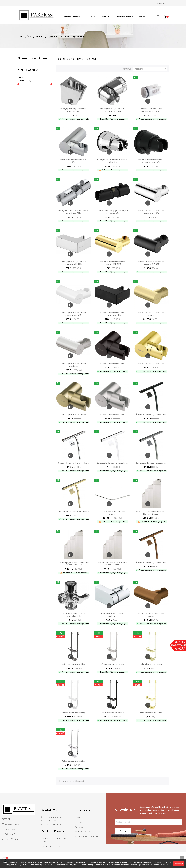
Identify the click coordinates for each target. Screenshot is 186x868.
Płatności (79, 827)
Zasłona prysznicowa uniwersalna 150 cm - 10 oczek (74, 564)
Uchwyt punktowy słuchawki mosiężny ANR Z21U (112, 263)
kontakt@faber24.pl (55, 824)
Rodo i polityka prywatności (87, 836)
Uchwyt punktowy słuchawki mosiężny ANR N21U (151, 263)
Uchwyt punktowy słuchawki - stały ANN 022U (74, 110)
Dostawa (79, 822)
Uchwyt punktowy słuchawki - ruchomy (112, 615)
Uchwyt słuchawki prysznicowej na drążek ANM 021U (74, 212)
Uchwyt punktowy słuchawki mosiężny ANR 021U (151, 212)
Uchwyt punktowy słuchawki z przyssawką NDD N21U (151, 161)
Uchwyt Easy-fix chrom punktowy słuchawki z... (112, 161)
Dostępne (151, 69)
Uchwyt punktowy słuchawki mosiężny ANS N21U (112, 314)
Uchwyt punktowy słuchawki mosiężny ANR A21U (74, 314)
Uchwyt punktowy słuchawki (112, 364)
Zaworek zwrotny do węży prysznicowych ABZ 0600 (151, 110)
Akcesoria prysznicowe (32, 58)
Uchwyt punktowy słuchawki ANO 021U (74, 161)
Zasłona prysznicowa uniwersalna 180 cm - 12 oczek (151, 513)
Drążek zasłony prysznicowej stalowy (112, 513)
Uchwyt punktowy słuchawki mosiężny (151, 314)
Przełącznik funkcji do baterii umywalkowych (74, 615)
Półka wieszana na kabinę (74, 664)
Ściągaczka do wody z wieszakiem (151, 414)
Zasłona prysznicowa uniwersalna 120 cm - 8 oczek (112, 564)
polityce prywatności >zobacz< (155, 865)
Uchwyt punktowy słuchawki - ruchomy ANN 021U (112, 110)
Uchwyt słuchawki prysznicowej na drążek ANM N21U (112, 212)
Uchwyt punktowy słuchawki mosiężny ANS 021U (74, 263)
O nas (78, 818)
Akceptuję (179, 864)
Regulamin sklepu (83, 832)
